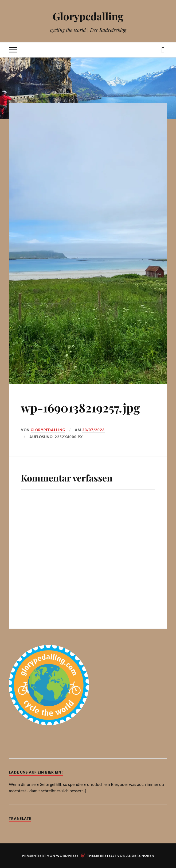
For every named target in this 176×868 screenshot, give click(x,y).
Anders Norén (140, 856)
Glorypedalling (88, 16)
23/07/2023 (93, 430)
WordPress (67, 856)
